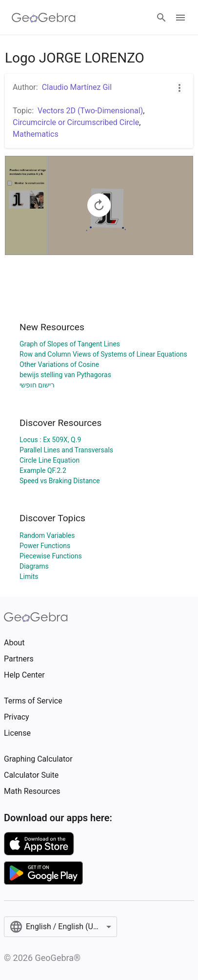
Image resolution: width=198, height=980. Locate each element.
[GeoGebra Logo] (44, 18)
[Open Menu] (180, 18)
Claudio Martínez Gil (77, 87)
